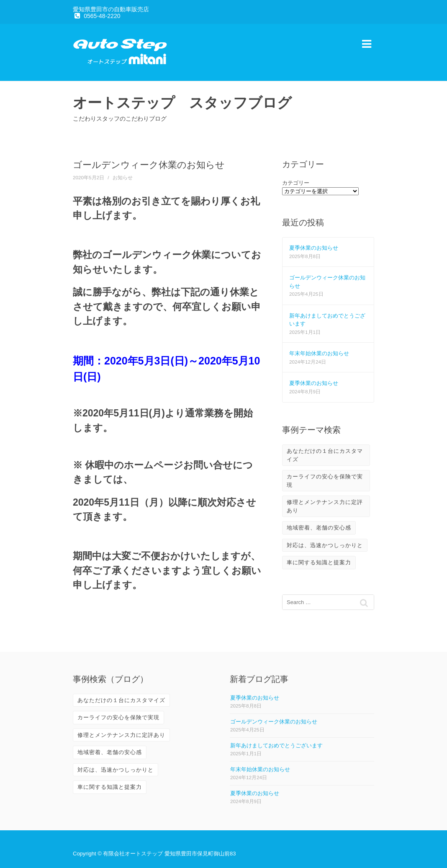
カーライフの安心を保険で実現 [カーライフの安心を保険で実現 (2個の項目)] (325, 481)
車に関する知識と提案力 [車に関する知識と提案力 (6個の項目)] (319, 562)
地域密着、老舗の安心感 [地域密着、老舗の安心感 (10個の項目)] (319, 528)
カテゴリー (296, 183)
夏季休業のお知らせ (314, 248)
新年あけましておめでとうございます (276, 745)
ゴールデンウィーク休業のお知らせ (274, 722)
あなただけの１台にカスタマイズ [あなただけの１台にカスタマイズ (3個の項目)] (325, 455)
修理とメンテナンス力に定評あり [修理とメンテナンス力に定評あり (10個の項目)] (325, 506)
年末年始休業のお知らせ (319, 353)
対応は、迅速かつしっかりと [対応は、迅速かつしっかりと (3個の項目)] (325, 545)
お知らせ (123, 177)
